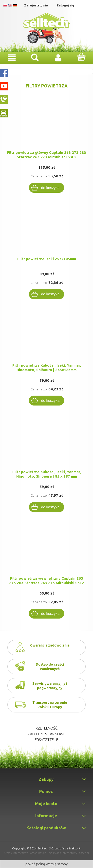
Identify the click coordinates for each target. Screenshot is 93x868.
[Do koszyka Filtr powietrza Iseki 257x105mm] (47, 294)
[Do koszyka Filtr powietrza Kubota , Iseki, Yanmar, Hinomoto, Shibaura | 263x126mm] (47, 401)
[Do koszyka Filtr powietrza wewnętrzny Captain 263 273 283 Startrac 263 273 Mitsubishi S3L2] (47, 614)
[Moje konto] (58, 58)
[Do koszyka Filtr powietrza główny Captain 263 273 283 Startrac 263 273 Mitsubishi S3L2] (47, 188)
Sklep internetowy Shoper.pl (72, 853)
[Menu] (12, 58)
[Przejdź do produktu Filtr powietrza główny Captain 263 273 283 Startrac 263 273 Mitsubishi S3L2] (46, 127)
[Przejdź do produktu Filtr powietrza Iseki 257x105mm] (46, 233)
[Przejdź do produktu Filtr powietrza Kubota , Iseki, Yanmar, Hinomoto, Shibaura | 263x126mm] (46, 339)
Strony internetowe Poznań (21, 853)
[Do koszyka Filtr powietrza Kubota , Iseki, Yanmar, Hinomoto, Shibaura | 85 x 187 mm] (47, 507)
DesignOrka (45, 853)
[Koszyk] (81, 57)
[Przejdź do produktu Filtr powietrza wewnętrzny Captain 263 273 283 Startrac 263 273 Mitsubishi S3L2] (46, 552)
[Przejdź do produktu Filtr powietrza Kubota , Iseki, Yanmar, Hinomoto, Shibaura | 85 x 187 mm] (46, 446)
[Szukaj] (35, 57)
